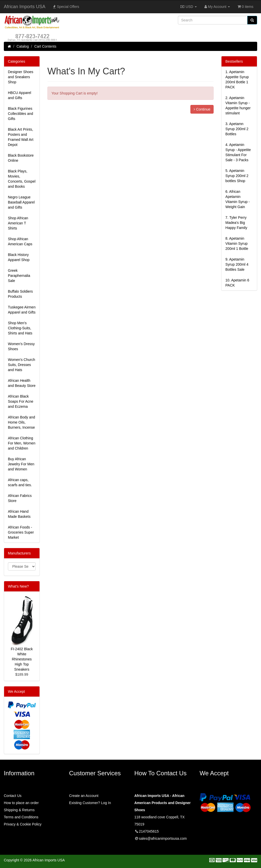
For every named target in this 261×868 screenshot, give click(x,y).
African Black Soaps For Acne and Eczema (21, 401)
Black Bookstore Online (21, 158)
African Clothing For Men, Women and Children (22, 443)
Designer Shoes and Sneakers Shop (21, 77)
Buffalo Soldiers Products (20, 294)
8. (237, 243)
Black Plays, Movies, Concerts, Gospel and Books (22, 179)
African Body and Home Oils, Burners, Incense (22, 422)
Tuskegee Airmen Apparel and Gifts (22, 310)
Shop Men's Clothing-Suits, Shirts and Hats (20, 328)
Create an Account (84, 796)
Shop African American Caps (20, 241)
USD (188, 7)
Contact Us (13, 796)
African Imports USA (25, 7)
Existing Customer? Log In (90, 803)
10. (237, 283)
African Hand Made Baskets (19, 514)
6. (237, 199)
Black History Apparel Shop (19, 257)
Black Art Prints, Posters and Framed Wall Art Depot (21, 137)
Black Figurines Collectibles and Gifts (21, 114)
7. (236, 223)
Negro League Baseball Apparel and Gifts (21, 202)
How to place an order (21, 803)
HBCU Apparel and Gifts (19, 95)
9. (237, 264)
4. (238, 152)
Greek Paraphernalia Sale (19, 276)
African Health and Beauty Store (22, 383)
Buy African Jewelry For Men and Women (21, 464)
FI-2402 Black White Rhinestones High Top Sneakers (22, 659)
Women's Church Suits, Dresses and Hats (22, 365)
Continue (202, 109)
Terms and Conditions (21, 817)
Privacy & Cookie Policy (23, 824)
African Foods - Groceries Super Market (21, 532)
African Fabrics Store (20, 498)
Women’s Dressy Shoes (21, 346)
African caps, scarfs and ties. (20, 482)
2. (238, 105)
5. (237, 176)
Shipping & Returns (19, 810)
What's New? (18, 586)
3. (237, 129)
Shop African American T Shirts (18, 223)
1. (237, 79)
